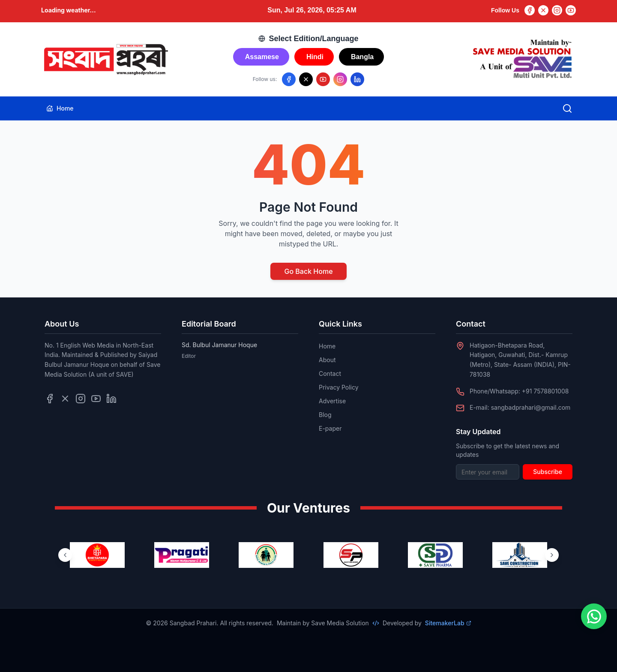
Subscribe (548, 472)
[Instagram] (557, 10)
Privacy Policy (339, 387)
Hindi (315, 57)
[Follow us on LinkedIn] (357, 79)
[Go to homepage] (105, 60)
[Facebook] (530, 10)
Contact (330, 373)
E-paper (330, 428)
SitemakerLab (448, 623)
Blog (325, 415)
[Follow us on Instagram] (340, 79)
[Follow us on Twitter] (65, 399)
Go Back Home (308, 271)
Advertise (332, 401)
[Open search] (567, 108)
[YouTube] (571, 10)
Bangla (362, 57)
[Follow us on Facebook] (289, 79)
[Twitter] (543, 10)
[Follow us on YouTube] (323, 79)
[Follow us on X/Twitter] (306, 79)
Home (60, 108)
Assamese (262, 57)
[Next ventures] (552, 555)
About (327, 360)
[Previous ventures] (65, 555)
